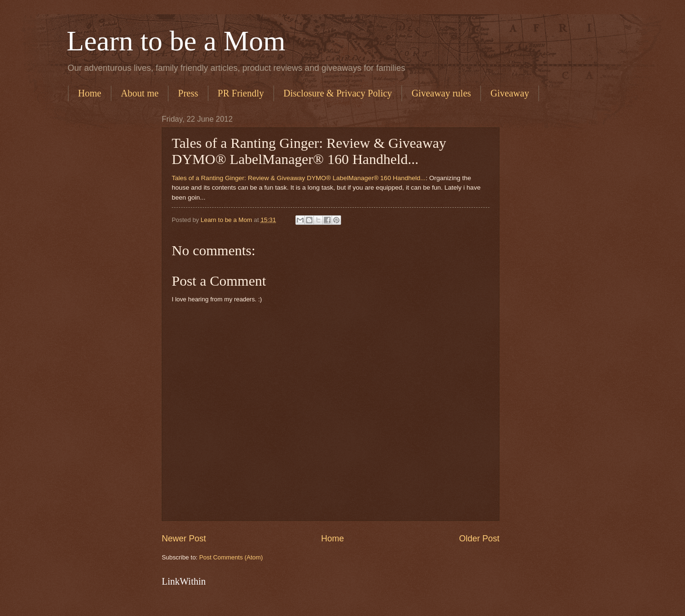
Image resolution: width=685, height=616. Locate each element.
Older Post (479, 539)
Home (90, 93)
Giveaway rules (441, 93)
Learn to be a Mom (176, 41)
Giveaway (510, 93)
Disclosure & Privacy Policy (338, 93)
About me (140, 93)
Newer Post (184, 539)
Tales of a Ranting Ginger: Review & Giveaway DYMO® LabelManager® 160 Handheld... (299, 178)
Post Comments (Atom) (231, 557)
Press (188, 93)
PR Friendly (241, 93)
